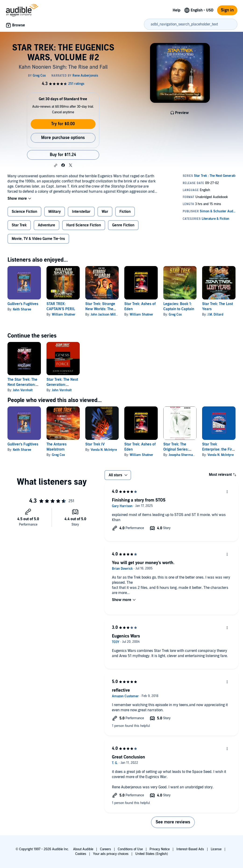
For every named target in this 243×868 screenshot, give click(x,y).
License (216, 849)
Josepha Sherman (182, 455)
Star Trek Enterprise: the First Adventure (219, 449)
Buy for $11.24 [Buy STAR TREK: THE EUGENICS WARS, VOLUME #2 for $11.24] (63, 155)
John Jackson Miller (105, 315)
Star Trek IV (95, 444)
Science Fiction (24, 212)
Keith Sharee (22, 309)
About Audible (83, 849)
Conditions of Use (130, 849)
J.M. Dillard (215, 315)
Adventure (46, 225)
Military (55, 212)
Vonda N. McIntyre (104, 450)
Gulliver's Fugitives (23, 304)
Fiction (125, 212)
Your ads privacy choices (111, 854)
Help (177, 10)
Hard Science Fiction (84, 225)
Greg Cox (175, 315)
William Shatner (64, 315)
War (105, 212)
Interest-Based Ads (190, 849)
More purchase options (63, 138)
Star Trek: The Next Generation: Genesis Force (62, 385)
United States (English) (152, 854)
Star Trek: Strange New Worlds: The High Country (100, 309)
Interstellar (81, 212)
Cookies (81, 854)
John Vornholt (23, 390)
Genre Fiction (123, 225)
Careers (105, 849)
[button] (56, 165)
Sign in (227, 10)
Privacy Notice (160, 849)
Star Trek (19, 225)
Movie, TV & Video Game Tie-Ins (38, 239)
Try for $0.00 (63, 124)
